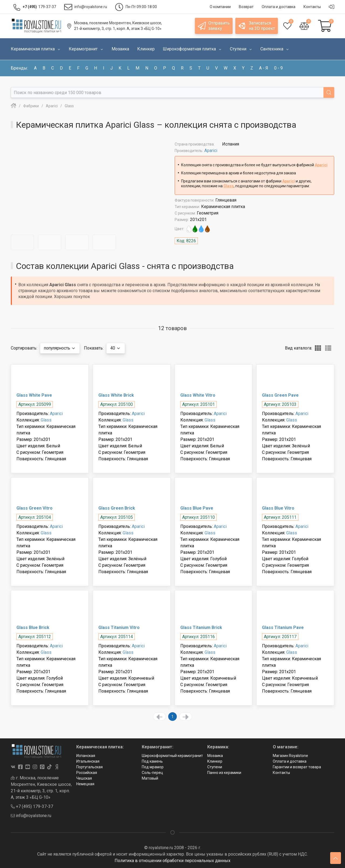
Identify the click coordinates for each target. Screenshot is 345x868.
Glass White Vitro (198, 395)
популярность (61, 348)
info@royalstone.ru (31, 816)
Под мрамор (153, 767)
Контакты (281, 773)
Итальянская (88, 761)
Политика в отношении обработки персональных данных (172, 861)
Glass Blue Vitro (278, 508)
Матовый (150, 778)
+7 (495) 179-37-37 (32, 806)
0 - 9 (278, 68)
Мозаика (215, 756)
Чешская (84, 778)
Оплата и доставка (290, 761)
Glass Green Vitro (34, 508)
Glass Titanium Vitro (119, 627)
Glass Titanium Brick (201, 627)
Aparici (211, 151)
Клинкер (215, 761)
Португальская (89, 767)
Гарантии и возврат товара (297, 767)
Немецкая (85, 784)
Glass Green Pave (280, 395)
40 (118, 348)
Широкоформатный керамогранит (172, 756)
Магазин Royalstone (290, 756)
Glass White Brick (116, 395)
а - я (264, 68)
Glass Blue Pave (197, 508)
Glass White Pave (34, 395)
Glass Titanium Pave (283, 627)
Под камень (152, 761)
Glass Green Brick (117, 508)
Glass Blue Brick (33, 627)
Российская (87, 773)
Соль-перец (152, 773)
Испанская (86, 756)
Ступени (215, 767)
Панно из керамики (224, 773)
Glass (229, 186)
